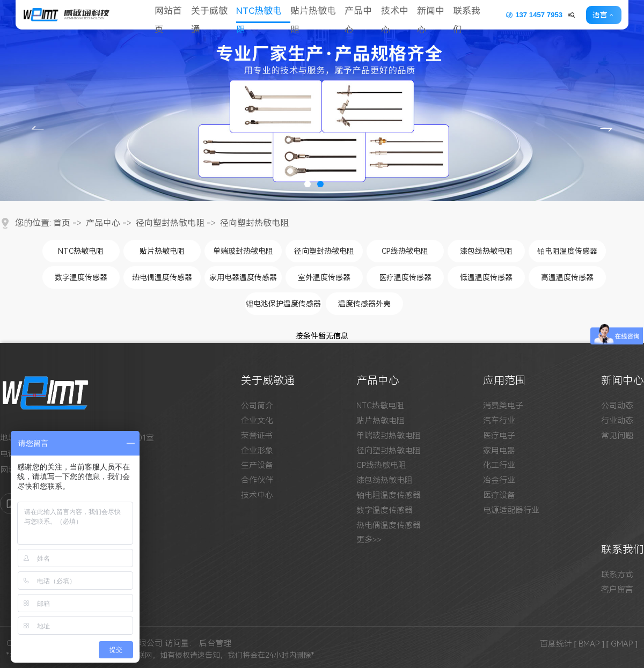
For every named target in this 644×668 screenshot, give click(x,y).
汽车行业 (499, 421)
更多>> (369, 540)
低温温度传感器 (486, 277)
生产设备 (257, 465)
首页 (62, 223)
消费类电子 (503, 406)
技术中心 (400, 15)
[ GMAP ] (622, 643)
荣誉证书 (257, 436)
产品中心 (363, 15)
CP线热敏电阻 (405, 251)
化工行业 (499, 465)
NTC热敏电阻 (262, 15)
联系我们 (474, 15)
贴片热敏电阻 (317, 15)
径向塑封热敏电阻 (170, 223)
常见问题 (617, 436)
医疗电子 (499, 436)
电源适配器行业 (511, 511)
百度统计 (556, 643)
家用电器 (499, 451)
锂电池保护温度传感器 (283, 304)
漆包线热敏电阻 (486, 251)
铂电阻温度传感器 (567, 251)
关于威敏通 (211, 15)
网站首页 (170, 15)
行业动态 (617, 421)
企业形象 (257, 451)
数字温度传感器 (81, 277)
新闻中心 (437, 15)
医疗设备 (499, 496)
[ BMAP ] (590, 643)
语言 (606, 15)
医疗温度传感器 (405, 277)
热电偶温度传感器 (162, 277)
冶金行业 (499, 480)
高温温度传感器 (567, 277)
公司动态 (617, 406)
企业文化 (257, 421)
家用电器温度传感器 (243, 277)
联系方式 (617, 575)
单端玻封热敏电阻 (243, 251)
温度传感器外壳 (364, 304)
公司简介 (257, 406)
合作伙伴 (257, 480)
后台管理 (215, 643)
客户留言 (617, 590)
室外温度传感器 (324, 277)
